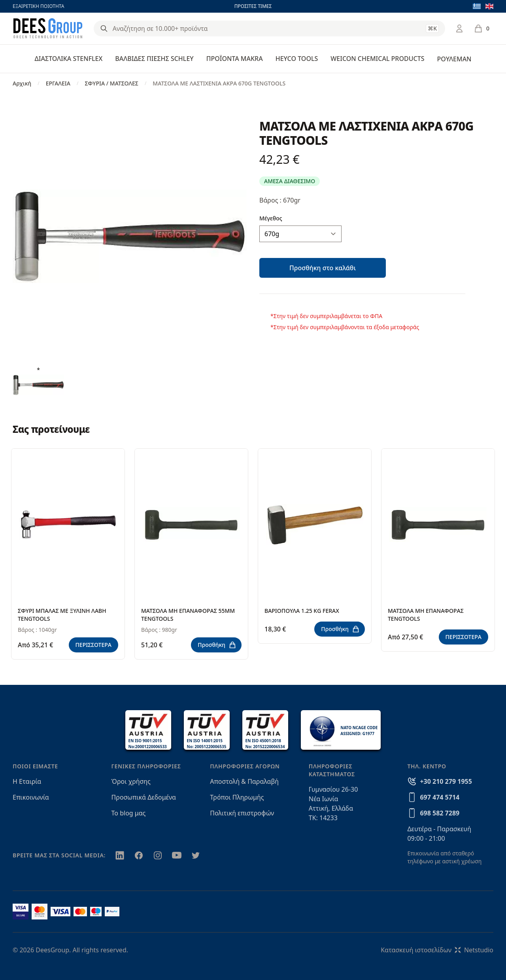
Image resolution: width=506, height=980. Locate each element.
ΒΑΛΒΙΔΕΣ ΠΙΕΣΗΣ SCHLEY (154, 59)
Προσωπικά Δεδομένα (144, 797)
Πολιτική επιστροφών (242, 813)
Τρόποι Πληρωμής (237, 797)
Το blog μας (129, 813)
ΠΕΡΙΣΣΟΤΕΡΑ (94, 645)
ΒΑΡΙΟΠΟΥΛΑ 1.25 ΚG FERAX (302, 611)
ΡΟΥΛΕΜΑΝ (454, 59)
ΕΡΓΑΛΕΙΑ (58, 83)
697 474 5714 (440, 797)
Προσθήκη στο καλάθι (323, 268)
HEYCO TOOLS (297, 59)
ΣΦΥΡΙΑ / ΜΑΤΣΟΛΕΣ (111, 83)
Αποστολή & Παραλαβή (244, 781)
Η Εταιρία (27, 781)
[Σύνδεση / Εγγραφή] (459, 28)
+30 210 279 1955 (446, 781)
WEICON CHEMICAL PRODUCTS (377, 59)
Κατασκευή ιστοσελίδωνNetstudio (437, 950)
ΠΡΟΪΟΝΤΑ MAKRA (235, 59)
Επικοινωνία (31, 797)
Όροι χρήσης (131, 781)
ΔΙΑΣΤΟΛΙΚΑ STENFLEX (69, 59)
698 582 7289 (440, 813)
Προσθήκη (217, 645)
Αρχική (22, 83)
